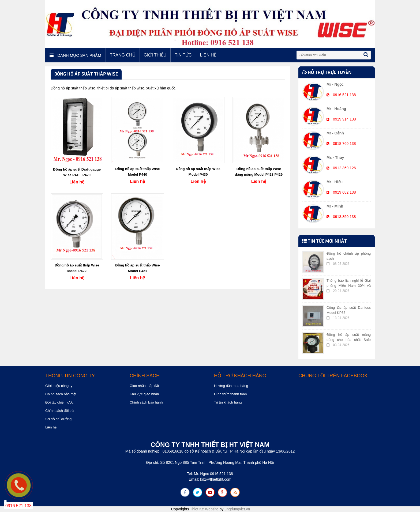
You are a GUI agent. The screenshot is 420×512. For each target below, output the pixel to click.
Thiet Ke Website (204, 509)
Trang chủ (123, 55)
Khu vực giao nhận (144, 394)
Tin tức (183, 55)
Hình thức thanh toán (230, 394)
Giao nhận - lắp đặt (144, 386)
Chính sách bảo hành (146, 402)
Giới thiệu (155, 55)
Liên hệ (208, 55)
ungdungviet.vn (237, 509)
